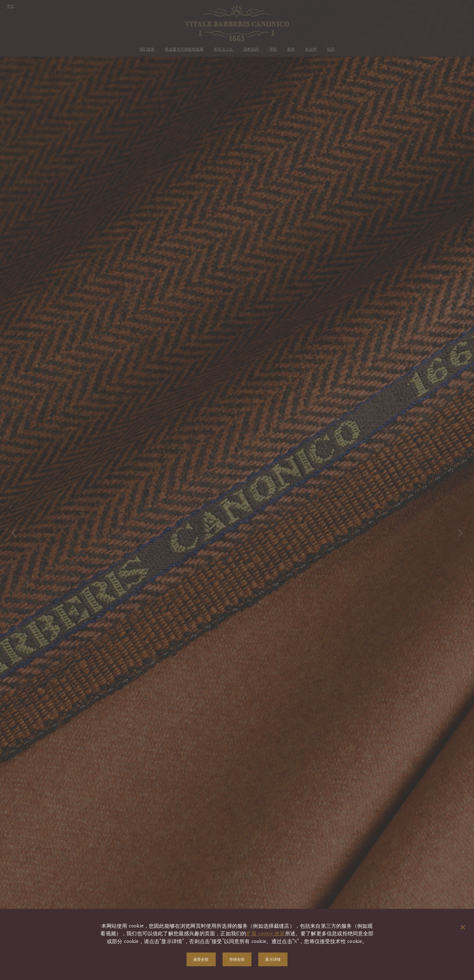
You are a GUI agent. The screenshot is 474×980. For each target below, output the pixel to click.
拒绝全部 (237, 959)
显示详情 (273, 959)
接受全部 (201, 959)
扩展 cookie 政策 (266, 934)
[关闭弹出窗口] (463, 928)
